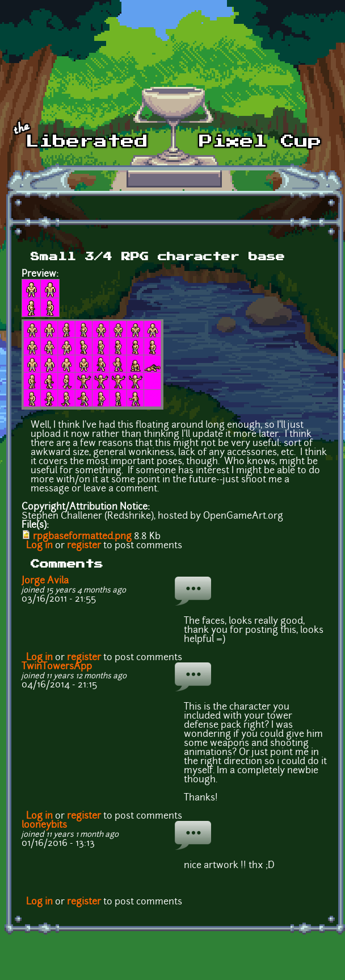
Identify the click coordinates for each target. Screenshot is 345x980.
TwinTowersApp (57, 667)
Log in (39, 546)
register (84, 546)
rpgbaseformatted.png (82, 537)
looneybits (44, 825)
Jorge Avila (45, 581)
